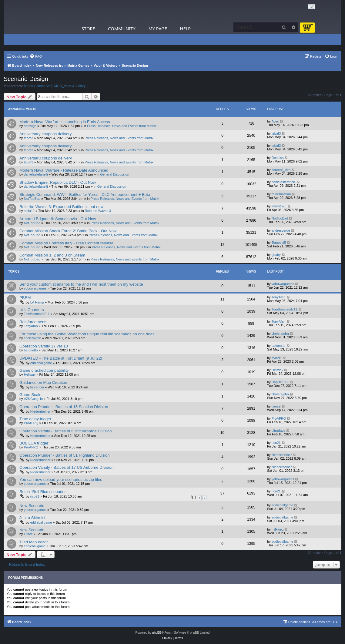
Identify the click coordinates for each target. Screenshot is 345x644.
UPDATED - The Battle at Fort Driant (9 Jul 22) (61, 358)
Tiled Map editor (34, 542)
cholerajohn (33, 338)
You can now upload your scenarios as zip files (61, 480)
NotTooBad (32, 199)
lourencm (37, 387)
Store (88, 29)
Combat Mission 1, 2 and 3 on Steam (52, 255)
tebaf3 (29, 138)
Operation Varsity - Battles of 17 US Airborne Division (67, 467)
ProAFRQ (31, 423)
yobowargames (35, 288)
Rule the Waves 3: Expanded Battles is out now (61, 207)
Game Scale (30, 395)
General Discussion (114, 174)
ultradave (278, 431)
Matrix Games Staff (38, 86)
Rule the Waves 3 (98, 211)
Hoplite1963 (281, 382)
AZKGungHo (33, 399)
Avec (275, 121)
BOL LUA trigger (34, 443)
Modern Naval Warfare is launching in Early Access (65, 122)
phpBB (157, 633)
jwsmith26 (279, 206)
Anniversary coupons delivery (45, 134)
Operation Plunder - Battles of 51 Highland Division (65, 455)
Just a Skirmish (33, 518)
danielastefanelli (36, 174)
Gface (28, 534)
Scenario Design (26, 79)
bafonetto (31, 350)
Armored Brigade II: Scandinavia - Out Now (58, 219)
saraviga (30, 126)
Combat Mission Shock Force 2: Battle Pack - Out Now (68, 231)
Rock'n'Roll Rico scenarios (43, 492)
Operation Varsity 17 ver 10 (44, 346)
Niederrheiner (40, 411)
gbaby (276, 255)
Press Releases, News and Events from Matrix (121, 126)
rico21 (276, 443)
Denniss (278, 158)
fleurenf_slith (281, 170)
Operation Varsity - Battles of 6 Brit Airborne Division (66, 431)
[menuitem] (36, 56)
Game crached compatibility (44, 370)
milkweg (278, 529)
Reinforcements (33, 322)
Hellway (30, 374)
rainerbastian (281, 194)
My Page (158, 29)
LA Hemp (37, 302)
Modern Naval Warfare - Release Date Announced (64, 170)
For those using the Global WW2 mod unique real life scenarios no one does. (87, 334)
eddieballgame (41, 363)
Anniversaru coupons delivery (46, 158)
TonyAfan (279, 297)
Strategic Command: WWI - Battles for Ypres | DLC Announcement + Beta (85, 195)
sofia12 (29, 211)
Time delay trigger (35, 419)
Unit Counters (32, 310)
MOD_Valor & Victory (70, 86)
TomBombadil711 (37, 314)
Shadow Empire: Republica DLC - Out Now (58, 182)
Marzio (277, 358)
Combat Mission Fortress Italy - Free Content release (66, 243)
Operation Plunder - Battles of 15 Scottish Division (64, 407)
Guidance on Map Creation (43, 382)
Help (186, 29)
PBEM (25, 298)
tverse (276, 406)
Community (122, 29)
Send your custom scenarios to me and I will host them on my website (81, 284)
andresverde (281, 230)
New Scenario (32, 506)
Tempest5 (279, 243)
